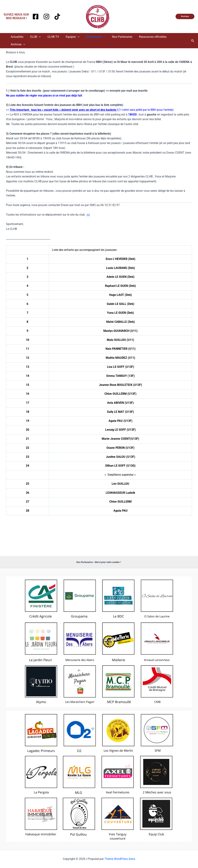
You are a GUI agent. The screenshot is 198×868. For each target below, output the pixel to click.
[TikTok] (57, 17)
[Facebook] (36, 17)
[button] (185, 16)
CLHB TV (54, 37)
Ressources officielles (150, 37)
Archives (177, 37)
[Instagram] (46, 17)
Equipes (73, 37)
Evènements (95, 37)
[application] (41, 37)
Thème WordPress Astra (120, 859)
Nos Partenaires (121, 37)
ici (88, 207)
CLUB (38, 37)
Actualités (20, 37)
